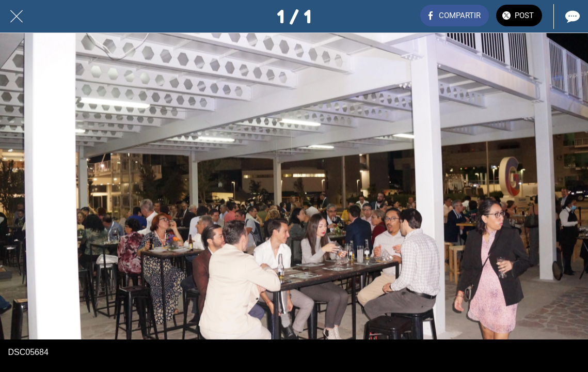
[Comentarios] (571, 17)
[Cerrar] (17, 17)
